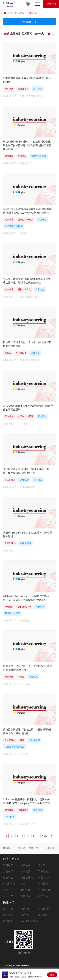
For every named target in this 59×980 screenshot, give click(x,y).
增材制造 (25, 890)
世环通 (21, 848)
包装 (23, 884)
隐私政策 (8, 915)
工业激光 (43, 871)
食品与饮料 (44, 878)
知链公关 (33, 848)
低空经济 (43, 896)
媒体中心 (8, 909)
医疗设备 (43, 884)
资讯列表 (33, 13)
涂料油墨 (25, 865)
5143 (45, 836)
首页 (8, 13)
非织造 (42, 865)
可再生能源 (44, 890)
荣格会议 (25, 909)
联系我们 (25, 915)
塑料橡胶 (8, 865)
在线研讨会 (44, 909)
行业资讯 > (20, 13)
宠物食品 (25, 896)
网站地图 (8, 921)
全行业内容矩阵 (29, 921)
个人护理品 (9, 884)
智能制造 (8, 878)
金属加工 (8, 871)
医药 (6, 890)
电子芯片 (8, 896)
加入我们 (43, 915)
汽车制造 (25, 871)
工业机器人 (27, 878)
